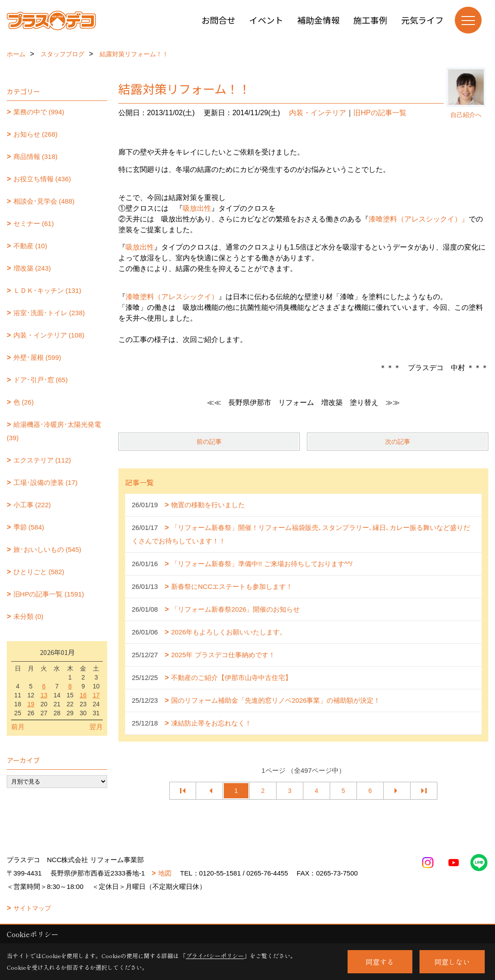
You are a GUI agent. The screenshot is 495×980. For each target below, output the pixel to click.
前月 (18, 727)
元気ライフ (422, 20)
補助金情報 (318, 20)
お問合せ (218, 20)
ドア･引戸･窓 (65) (41, 380)
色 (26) (24, 402)
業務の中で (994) (39, 112)
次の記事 (398, 442)
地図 (165, 873)
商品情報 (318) (36, 156)
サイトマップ (32, 908)
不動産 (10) (30, 246)
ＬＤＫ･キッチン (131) (47, 290)
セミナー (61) (34, 223)
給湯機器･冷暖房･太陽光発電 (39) (54, 431)
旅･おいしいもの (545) (47, 549)
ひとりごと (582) (39, 572)
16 (83, 695)
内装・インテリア (318, 113)
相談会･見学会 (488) (44, 201)
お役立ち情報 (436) (42, 179)
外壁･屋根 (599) (37, 357)
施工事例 (370, 20)
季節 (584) (29, 527)
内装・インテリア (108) (49, 335)
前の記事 (209, 442)
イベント (266, 20)
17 (96, 695)
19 (31, 704)
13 (44, 695)
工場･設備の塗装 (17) (46, 482)
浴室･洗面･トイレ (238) (49, 313)
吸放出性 (197, 208)
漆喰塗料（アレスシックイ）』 (419, 219)
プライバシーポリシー (215, 956)
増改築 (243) (32, 268)
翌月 (96, 727)
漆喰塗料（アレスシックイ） (172, 297)
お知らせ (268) (36, 134)
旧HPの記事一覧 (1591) (49, 594)
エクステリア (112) (42, 460)
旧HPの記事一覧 (380, 113)
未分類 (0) (29, 616)
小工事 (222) (32, 505)
